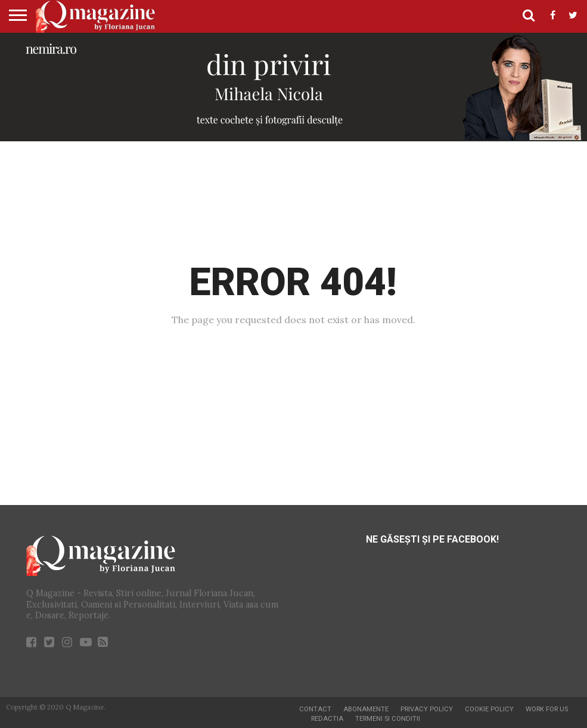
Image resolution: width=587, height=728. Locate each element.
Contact (315, 709)
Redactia (327, 719)
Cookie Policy (489, 709)
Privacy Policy (427, 709)
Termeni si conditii (388, 719)
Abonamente (366, 709)
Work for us (547, 709)
